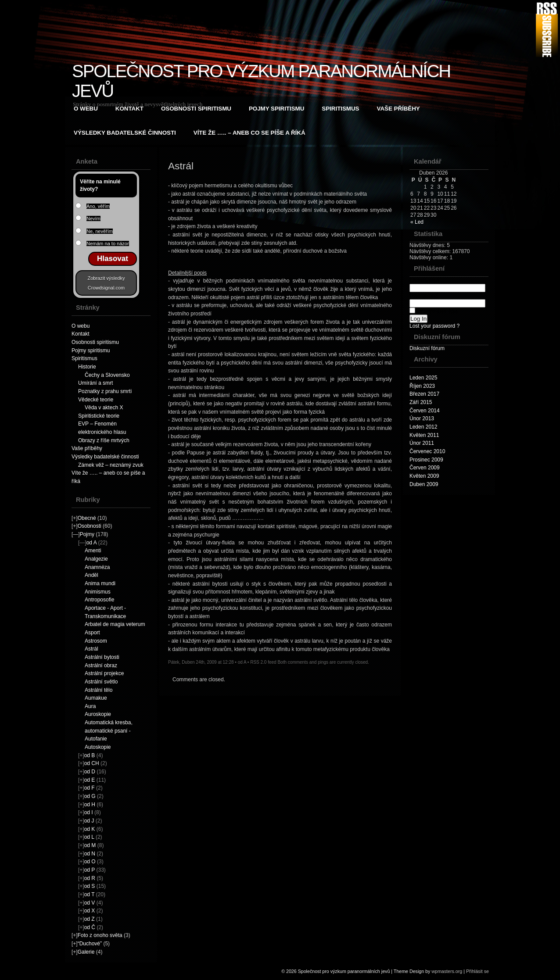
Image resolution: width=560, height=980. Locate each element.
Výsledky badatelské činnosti (125, 133)
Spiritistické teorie (99, 416)
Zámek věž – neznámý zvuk (111, 465)
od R (90, 878)
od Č (90, 927)
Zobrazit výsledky (106, 278)
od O (90, 862)
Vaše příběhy (398, 109)
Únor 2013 (422, 418)
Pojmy (87, 534)
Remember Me (434, 311)
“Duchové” (90, 944)
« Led (417, 222)
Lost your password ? (434, 326)
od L (89, 837)
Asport (92, 633)
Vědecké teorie (96, 400)
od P (90, 870)
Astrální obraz (101, 665)
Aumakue (96, 698)
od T (90, 894)
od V (90, 903)
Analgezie (96, 559)
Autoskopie (98, 747)
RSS (547, 30)
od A (92, 543)
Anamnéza (97, 567)
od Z (90, 919)
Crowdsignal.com (106, 288)
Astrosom (96, 641)
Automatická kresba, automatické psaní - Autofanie (109, 731)
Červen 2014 (425, 411)
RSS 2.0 (258, 662)
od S (90, 886)
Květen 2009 (424, 476)
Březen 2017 (424, 394)
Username (447, 284)
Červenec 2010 (427, 451)
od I (89, 812)
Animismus (98, 592)
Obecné (87, 518)
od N (90, 854)
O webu (86, 109)
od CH (92, 763)
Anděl (92, 575)
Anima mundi (100, 583)
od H (90, 805)
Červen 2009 (425, 468)
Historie (87, 367)
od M (90, 845)
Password (447, 299)
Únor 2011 (422, 443)
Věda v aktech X (104, 408)
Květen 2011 (424, 435)
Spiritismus (340, 109)
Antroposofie (99, 600)
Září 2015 (421, 402)
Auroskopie (98, 714)
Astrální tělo (99, 690)
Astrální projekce (104, 673)
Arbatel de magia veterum (115, 624)
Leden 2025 (423, 378)
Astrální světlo (101, 682)
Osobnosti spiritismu (196, 109)
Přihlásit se (477, 971)
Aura (90, 706)
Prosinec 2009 (426, 460)
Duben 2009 (424, 484)
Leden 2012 (423, 427)
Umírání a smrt (95, 383)
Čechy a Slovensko (107, 375)
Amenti (93, 551)
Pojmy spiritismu (276, 109)
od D (90, 772)
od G (90, 796)
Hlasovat (113, 259)
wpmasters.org (447, 971)
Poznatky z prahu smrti (105, 391)
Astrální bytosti (102, 657)
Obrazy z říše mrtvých (104, 440)
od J (89, 821)
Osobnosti (90, 526)
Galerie (86, 952)
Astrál (92, 649)
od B (90, 755)
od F (90, 788)
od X (90, 911)
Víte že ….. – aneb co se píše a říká (249, 133)
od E (90, 780)
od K (90, 829)
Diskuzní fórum (427, 348)
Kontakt (129, 109)
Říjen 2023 (422, 386)
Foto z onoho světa (100, 935)
